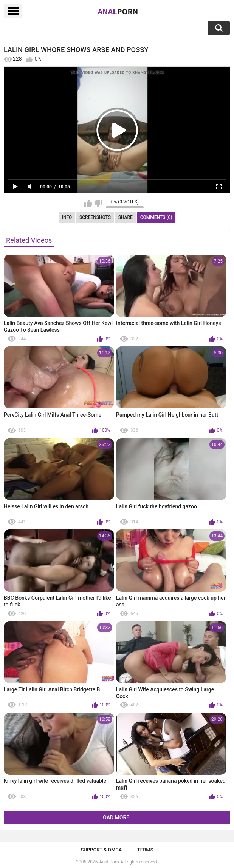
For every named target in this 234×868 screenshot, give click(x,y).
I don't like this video (98, 203)
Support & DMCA (101, 850)
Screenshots (95, 217)
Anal (118, 11)
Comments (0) (156, 217)
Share (126, 217)
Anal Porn (109, 862)
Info (67, 217)
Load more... (117, 817)
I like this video (88, 203)
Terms (145, 850)
